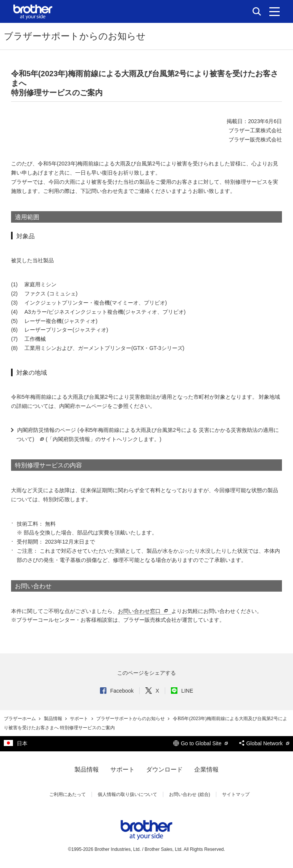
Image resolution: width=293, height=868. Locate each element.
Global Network (264, 743)
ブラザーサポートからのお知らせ (131, 719)
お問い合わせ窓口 (144, 611)
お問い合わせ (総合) (189, 794)
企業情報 (206, 769)
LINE (182, 691)
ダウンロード (164, 769)
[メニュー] (274, 11)
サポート (80, 719)
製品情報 (54, 719)
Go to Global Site (201, 743)
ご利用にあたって (68, 794)
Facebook (117, 691)
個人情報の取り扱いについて (127, 794)
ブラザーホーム (20, 719)
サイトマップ (236, 794)
